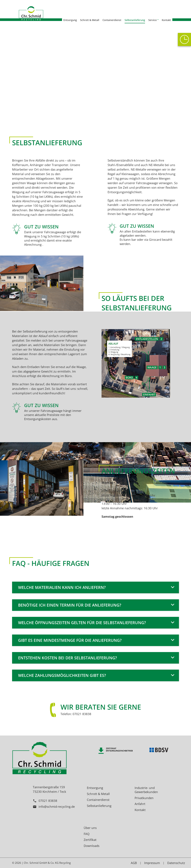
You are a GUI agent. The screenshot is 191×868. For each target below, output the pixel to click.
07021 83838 (45, 801)
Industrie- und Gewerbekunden (146, 790)
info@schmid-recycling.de (54, 806)
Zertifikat (90, 840)
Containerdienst (98, 800)
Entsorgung (95, 788)
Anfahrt (140, 804)
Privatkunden (144, 798)
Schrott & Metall (98, 794)
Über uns (90, 828)
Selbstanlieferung (99, 806)
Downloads (92, 846)
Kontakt (140, 810)
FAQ (87, 834)
